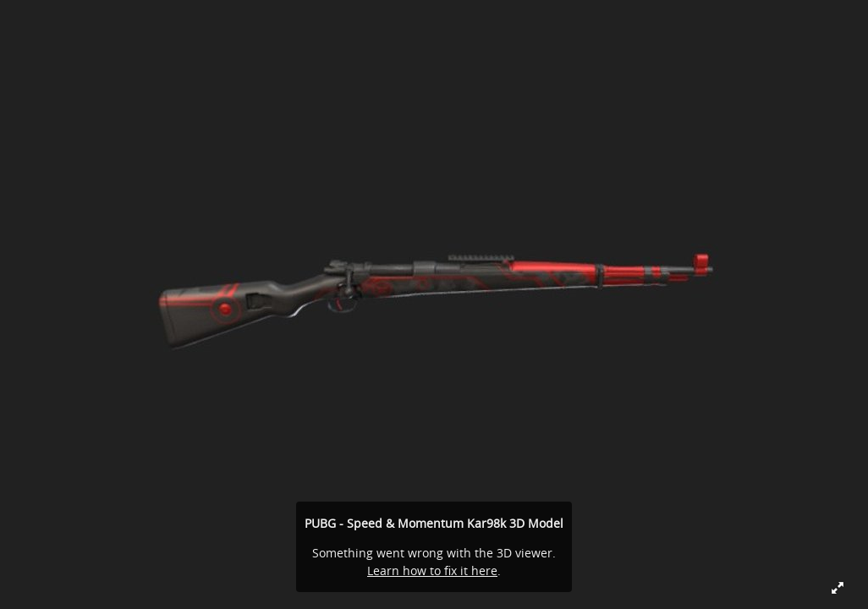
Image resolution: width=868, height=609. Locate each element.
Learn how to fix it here (432, 571)
